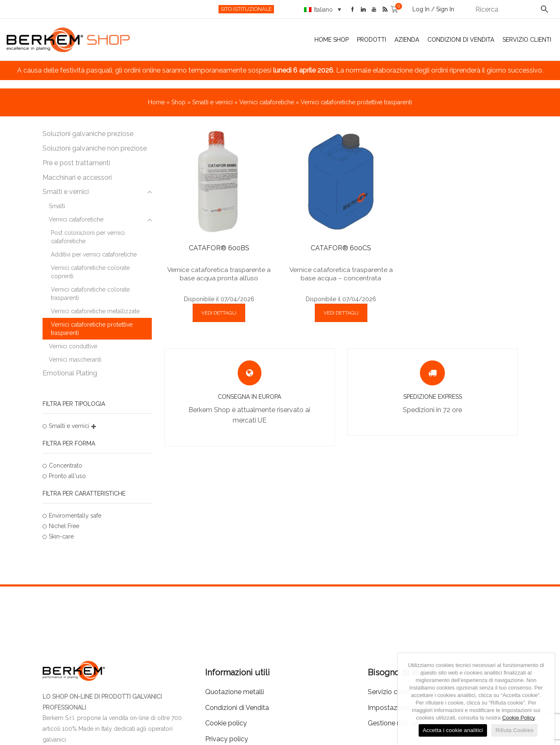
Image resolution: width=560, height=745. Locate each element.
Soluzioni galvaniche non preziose (95, 148)
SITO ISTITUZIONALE (246, 9)
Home (156, 102)
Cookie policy (226, 723)
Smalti (57, 206)
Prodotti (372, 40)
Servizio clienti (527, 40)
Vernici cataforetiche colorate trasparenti (90, 294)
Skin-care (61, 536)
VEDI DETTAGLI (219, 313)
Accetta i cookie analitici (453, 730)
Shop (178, 102)
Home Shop (331, 40)
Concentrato (65, 466)
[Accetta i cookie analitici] (544, 699)
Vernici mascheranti (75, 360)
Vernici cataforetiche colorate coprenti (90, 272)
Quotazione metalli (235, 692)
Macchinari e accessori (77, 177)
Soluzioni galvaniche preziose (88, 134)
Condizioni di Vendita (461, 40)
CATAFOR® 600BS (219, 248)
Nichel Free (64, 526)
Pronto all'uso (67, 476)
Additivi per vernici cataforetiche (94, 254)
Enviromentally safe (75, 516)
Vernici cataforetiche (267, 102)
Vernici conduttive (73, 346)
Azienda (407, 40)
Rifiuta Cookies (514, 730)
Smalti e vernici (212, 102)
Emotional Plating (70, 373)
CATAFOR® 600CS (341, 248)
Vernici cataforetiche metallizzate (95, 311)
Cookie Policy (518, 718)
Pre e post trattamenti (76, 163)
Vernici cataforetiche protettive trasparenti (92, 329)
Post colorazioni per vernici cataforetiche (88, 237)
